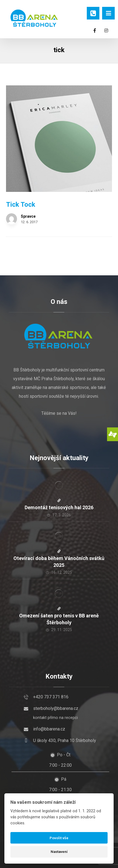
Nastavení (59, 852)
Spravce (28, 216)
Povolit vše (59, 838)
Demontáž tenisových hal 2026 (59, 507)
